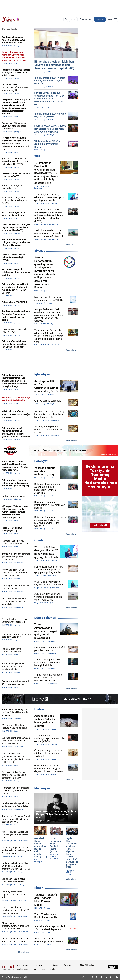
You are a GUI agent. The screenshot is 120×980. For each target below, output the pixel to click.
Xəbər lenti (9, 29)
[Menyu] (112, 19)
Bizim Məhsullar (70, 965)
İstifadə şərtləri (23, 969)
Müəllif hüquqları (87, 965)
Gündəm (40, 540)
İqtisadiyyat (43, 374)
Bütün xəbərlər (71, 244)
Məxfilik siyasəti (40, 969)
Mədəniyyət (43, 788)
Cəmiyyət (41, 461)
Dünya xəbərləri (45, 618)
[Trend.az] (11, 19)
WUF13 (39, 156)
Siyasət (39, 251)
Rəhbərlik (56, 965)
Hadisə (39, 709)
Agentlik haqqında (25, 965)
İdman (39, 888)
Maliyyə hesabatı (42, 965)
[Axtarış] (66, 19)
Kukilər (53, 969)
